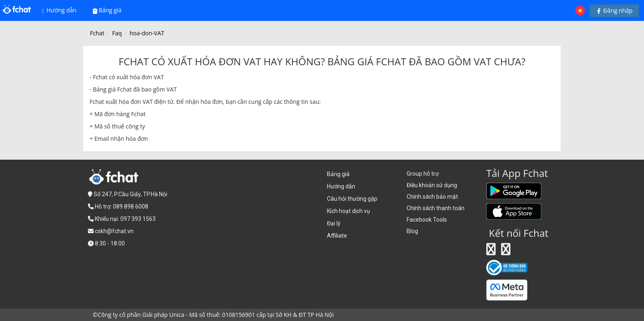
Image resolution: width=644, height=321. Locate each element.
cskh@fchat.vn (114, 231)
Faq (117, 33)
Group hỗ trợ (423, 174)
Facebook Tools (427, 220)
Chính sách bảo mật (432, 197)
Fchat (97, 33)
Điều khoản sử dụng (432, 185)
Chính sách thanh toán (436, 208)
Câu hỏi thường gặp (352, 199)
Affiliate (337, 236)
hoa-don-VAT (147, 33)
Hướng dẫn (59, 10)
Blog (412, 231)
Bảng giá (107, 10)
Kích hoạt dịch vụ (348, 211)
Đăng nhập (614, 10)
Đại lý (334, 223)
